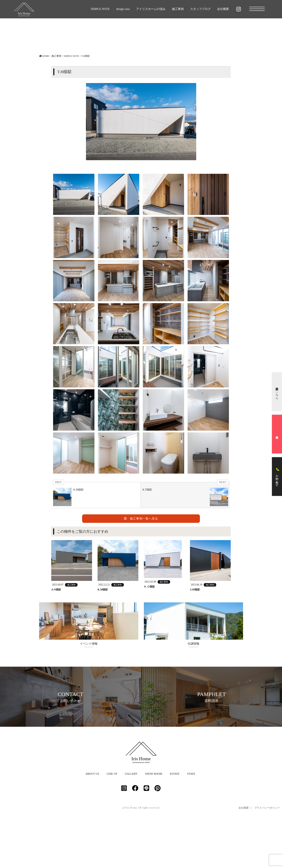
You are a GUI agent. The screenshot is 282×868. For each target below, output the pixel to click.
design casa (123, 9)
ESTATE (175, 820)
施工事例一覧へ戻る (141, 519)
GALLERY (131, 820)
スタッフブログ (200, 9)
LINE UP (112, 820)
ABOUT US (92, 820)
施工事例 (178, 9)
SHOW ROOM (154, 820)
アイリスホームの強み (151, 9)
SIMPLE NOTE (100, 9)
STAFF (191, 820)
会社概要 (223, 9)
